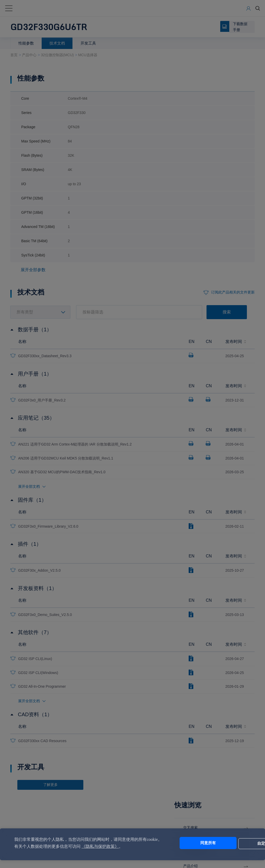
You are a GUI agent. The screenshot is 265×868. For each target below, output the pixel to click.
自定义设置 (231, 843)
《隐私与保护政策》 (115, 846)
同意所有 (188, 843)
